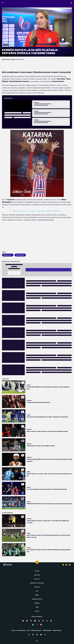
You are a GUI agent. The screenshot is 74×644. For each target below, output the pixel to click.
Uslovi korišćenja (21, 630)
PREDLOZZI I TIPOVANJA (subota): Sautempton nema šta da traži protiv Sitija (49, 504)
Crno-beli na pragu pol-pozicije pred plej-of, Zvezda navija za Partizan (47, 489)
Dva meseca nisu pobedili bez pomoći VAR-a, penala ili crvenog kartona (47, 417)
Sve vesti (37, 579)
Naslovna (37, 575)
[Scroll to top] (37, 562)
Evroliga (37, 587)
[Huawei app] (70, 565)
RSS (28, 630)
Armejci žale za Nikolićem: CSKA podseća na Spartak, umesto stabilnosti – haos (48, 388)
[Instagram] (29, 635)
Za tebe (37, 571)
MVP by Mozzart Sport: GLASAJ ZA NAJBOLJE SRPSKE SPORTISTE (37, 211)
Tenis (37, 607)
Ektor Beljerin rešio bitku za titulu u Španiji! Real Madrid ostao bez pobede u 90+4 (49, 551)
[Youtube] (41, 635)
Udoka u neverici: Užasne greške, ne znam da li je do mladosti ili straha (47, 431)
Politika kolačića (47, 630)
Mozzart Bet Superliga (37, 583)
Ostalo (29, 487)
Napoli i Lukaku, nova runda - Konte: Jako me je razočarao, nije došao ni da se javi (49, 475)
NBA (37, 591)
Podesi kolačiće (57, 630)
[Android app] (63, 565)
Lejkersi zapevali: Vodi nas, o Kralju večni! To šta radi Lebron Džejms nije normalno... (48, 522)
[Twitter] (33, 635)
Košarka (29, 400)
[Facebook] (37, 635)
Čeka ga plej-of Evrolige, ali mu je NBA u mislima (41, 446)
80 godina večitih (37, 599)
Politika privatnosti (36, 630)
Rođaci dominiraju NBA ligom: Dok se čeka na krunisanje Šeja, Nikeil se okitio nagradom (49, 460)
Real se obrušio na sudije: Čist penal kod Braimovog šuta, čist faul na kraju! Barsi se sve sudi (49, 536)
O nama (13, 630)
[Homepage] (71, 3)
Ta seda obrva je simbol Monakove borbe (38, 402)
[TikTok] (45, 635)
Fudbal (29, 385)
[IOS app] (66, 565)
